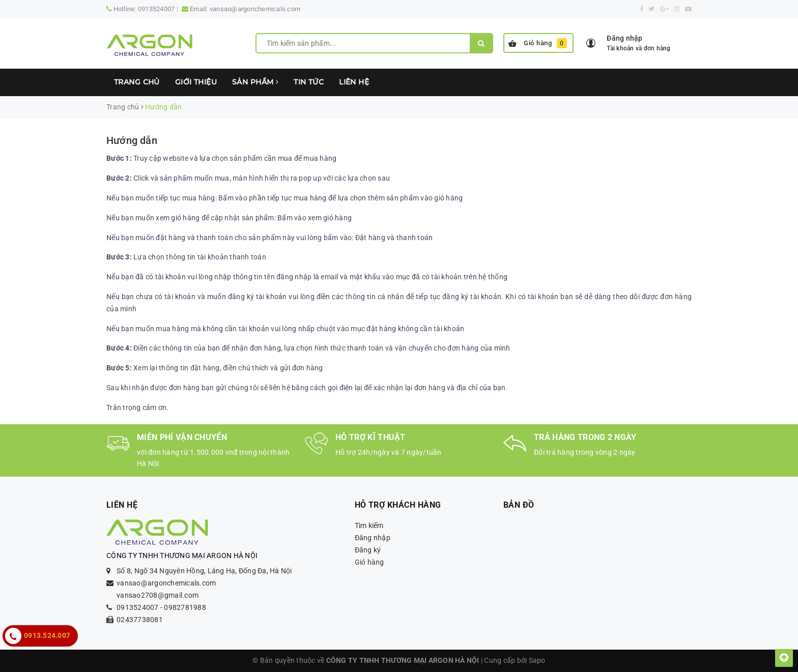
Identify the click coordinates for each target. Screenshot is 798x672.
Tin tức (309, 82)
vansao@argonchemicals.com (255, 9)
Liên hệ (354, 82)
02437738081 (140, 620)
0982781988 (185, 607)
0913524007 (156, 9)
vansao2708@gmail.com (158, 595)
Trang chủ (137, 82)
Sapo (537, 660)
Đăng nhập (373, 538)
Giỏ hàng (538, 43)
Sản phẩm (255, 82)
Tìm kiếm (369, 525)
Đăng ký (368, 550)
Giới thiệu (196, 82)
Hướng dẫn (132, 140)
